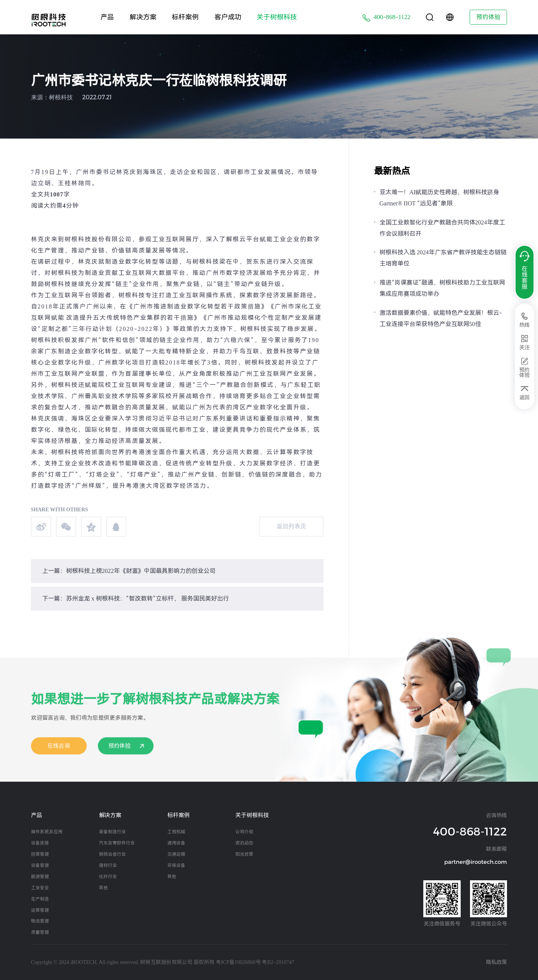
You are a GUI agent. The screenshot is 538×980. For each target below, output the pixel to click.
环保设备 (176, 865)
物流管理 (40, 921)
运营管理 (40, 910)
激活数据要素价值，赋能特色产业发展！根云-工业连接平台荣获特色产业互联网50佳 (441, 318)
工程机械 (176, 832)
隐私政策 (497, 962)
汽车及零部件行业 (117, 843)
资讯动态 (244, 843)
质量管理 (40, 932)
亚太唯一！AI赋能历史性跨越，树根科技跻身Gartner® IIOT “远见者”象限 (440, 198)
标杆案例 (185, 17)
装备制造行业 (112, 832)
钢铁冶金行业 (112, 854)
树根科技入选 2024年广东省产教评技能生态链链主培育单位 (443, 258)
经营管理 (40, 854)
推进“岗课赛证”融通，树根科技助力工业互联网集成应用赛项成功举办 (442, 288)
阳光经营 (244, 854)
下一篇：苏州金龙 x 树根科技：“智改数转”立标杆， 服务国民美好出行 (136, 598)
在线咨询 (59, 754)
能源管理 (40, 877)
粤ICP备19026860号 (238, 962)
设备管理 (40, 865)
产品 (107, 17)
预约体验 (488, 17)
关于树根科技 (277, 17)
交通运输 (176, 854)
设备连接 (40, 843)
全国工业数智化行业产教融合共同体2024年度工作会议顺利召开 (442, 228)
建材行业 (108, 865)
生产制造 (40, 899)
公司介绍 (244, 832)
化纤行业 (108, 877)
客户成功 (228, 17)
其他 (103, 888)
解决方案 (143, 17)
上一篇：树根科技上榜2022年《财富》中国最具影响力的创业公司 (129, 571)
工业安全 (40, 888)
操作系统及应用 (47, 832)
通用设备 (176, 843)
